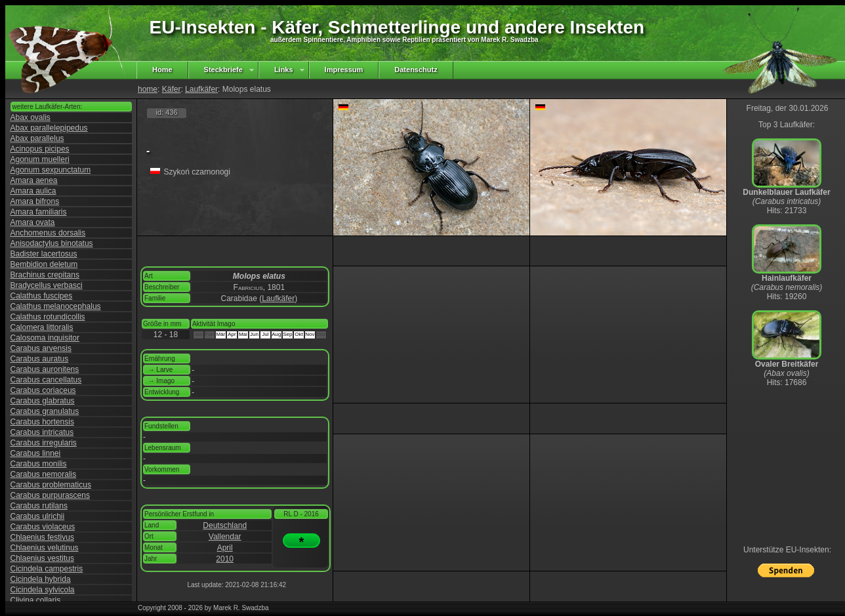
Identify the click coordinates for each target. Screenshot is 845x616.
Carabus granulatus (45, 411)
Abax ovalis (31, 117)
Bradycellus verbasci (47, 285)
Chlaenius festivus (42, 537)
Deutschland (225, 525)
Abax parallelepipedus (49, 128)
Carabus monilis (39, 464)
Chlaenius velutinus (45, 548)
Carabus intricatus (42, 432)
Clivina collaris (36, 600)
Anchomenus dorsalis (48, 233)
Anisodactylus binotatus (52, 243)
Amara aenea (34, 180)
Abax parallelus (37, 138)
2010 (225, 559)
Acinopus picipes (40, 149)
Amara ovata (33, 222)
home (148, 89)
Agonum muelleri (40, 159)
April (225, 548)
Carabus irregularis (44, 443)
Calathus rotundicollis (48, 317)
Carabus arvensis (41, 348)
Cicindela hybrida (41, 579)
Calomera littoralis (42, 327)
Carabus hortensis (42, 422)
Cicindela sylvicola (43, 590)
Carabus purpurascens (50, 495)
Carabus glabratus (43, 401)
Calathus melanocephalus (56, 306)
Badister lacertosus (44, 254)
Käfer (172, 89)
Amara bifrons (35, 201)
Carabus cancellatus (46, 380)
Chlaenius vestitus (42, 558)
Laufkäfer (201, 89)
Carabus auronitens (45, 369)
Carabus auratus (40, 359)
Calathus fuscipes (42, 296)
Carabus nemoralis (44, 474)
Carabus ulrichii (38, 516)
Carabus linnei (36, 453)
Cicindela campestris (47, 569)
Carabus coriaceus (43, 390)
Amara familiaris (39, 212)
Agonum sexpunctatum (51, 170)
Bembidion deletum (44, 264)
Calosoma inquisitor (45, 338)
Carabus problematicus (51, 485)
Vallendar (225, 537)
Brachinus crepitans (45, 275)
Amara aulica (33, 191)
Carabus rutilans (39, 506)
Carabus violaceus (43, 527)
